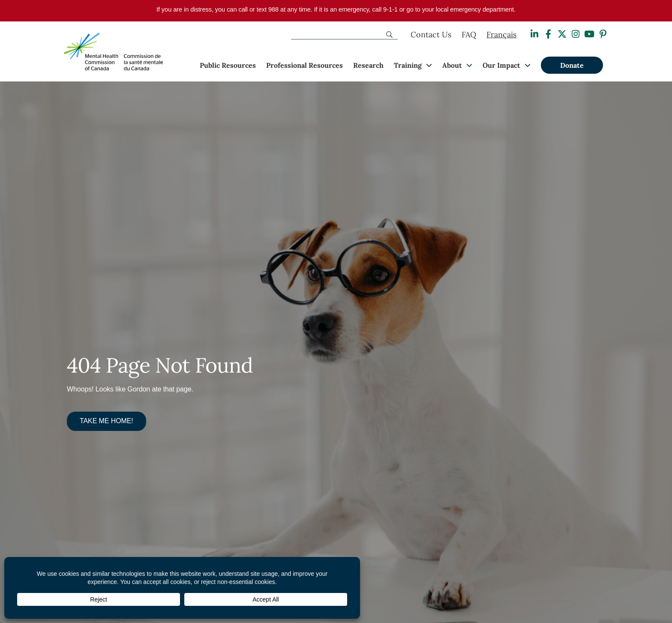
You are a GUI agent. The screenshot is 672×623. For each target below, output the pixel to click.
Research (368, 65)
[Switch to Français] (501, 35)
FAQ (469, 35)
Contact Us (431, 35)
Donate (572, 65)
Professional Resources (304, 65)
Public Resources (228, 65)
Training (408, 65)
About (452, 65)
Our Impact (501, 65)
